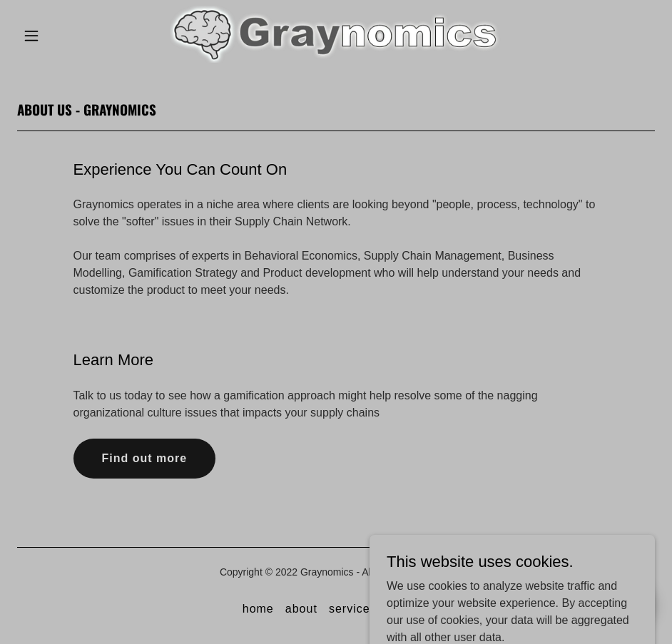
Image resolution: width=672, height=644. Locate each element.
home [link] (258, 609)
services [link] (353, 609)
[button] (50, 36)
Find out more (145, 458)
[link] (336, 59)
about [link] (301, 609)
